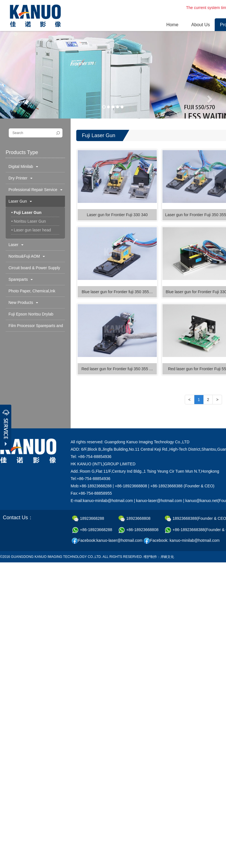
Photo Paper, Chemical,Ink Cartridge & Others (31, 293)
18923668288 (88, 519)
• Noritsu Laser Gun (29, 221)
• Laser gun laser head (31, 230)
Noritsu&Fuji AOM (27, 256)
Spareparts (21, 279)
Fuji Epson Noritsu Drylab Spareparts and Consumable (33, 316)
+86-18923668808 (138, 530)
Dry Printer (20, 178)
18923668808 (134, 519)
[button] (17, 99)
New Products (23, 303)
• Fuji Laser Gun (26, 212)
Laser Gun (20, 201)
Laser (16, 245)
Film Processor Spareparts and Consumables (34, 327)
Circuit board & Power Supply (34, 269)
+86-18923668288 (92, 530)
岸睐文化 (167, 557)
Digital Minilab (23, 166)
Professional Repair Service (35, 190)
